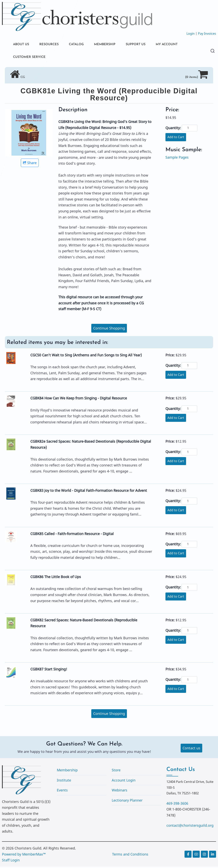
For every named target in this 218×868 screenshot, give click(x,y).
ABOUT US (22, 45)
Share (30, 164)
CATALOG (82, 45)
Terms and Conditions (130, 855)
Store (116, 771)
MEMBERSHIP (113, 45)
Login (191, 34)
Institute (64, 781)
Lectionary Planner (127, 802)
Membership (67, 771)
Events (62, 791)
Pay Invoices (207, 34)
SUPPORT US (146, 45)
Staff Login (11, 861)
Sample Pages (177, 159)
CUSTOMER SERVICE (31, 58)
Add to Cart (176, 138)
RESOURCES (52, 45)
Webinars (120, 791)
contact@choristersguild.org (190, 827)
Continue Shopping (109, 329)
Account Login (124, 781)
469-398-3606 (177, 804)
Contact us (191, 749)
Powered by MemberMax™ (24, 855)
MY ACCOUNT (180, 45)
